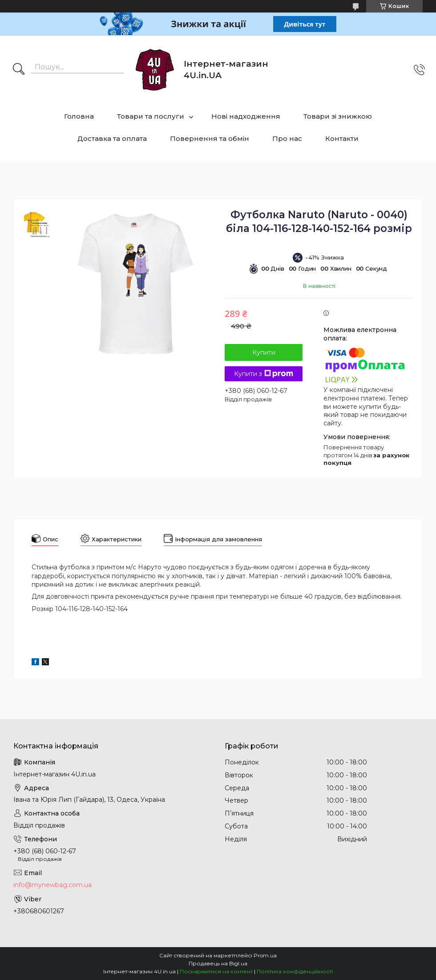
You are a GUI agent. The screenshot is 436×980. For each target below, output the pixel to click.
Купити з (264, 374)
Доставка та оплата (112, 138)
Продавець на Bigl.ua (218, 963)
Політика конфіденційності (295, 971)
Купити (264, 352)
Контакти (342, 138)
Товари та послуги (151, 116)
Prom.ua (265, 955)
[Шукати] (19, 70)
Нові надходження (246, 116)
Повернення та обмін (210, 138)
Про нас (287, 138)
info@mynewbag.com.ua (52, 885)
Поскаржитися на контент (216, 971)
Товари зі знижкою (338, 116)
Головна (79, 116)
